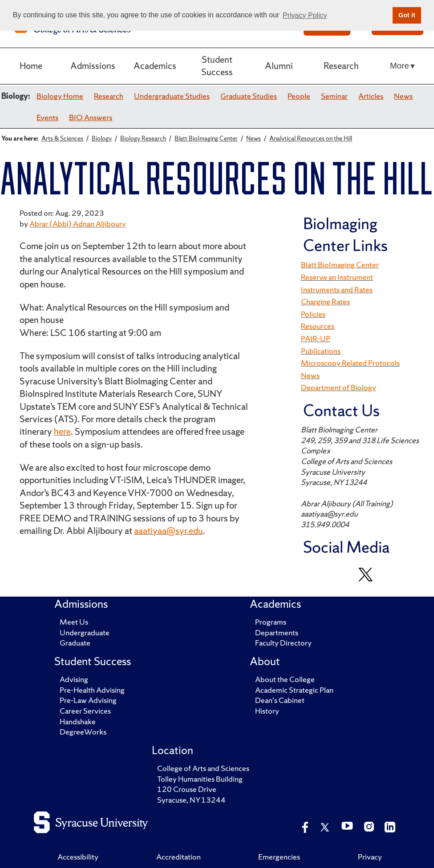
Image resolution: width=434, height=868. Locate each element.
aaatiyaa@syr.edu (168, 531)
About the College (285, 679)
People (299, 96)
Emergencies (279, 857)
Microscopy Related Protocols (350, 363)
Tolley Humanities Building (200, 779)
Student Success (217, 66)
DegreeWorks (83, 732)
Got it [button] (407, 15)
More (400, 66)
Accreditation (178, 857)
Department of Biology (339, 388)
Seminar (334, 96)
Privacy (370, 857)
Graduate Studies (249, 96)
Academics (155, 66)
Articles (371, 96)
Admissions (93, 66)
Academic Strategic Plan (294, 690)
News (403, 96)
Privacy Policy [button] (305, 15)
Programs (271, 622)
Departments (277, 633)
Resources (318, 326)
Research (341, 66)
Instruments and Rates (337, 290)
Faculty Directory (283, 643)
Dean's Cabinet (280, 700)
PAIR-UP (316, 339)
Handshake (78, 722)
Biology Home (60, 96)
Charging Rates (325, 302)
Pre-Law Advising (88, 700)
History (267, 711)
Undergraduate (85, 633)
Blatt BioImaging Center (340, 265)
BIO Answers (91, 117)
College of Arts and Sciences (203, 768)
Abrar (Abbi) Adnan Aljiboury (78, 224)
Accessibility (78, 857)
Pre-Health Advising (92, 690)
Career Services (85, 711)
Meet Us (74, 622)
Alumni (279, 66)
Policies (313, 314)
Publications (321, 351)
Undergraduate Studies (172, 96)
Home (31, 66)
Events (47, 117)
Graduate (75, 643)
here (62, 431)
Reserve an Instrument (337, 277)
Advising (74, 679)
